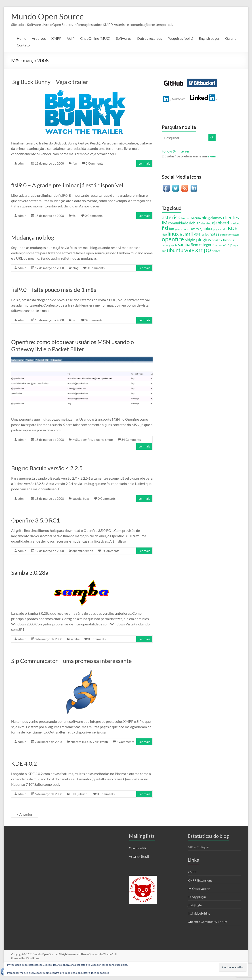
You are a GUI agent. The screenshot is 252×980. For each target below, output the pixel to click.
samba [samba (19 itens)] (184, 244)
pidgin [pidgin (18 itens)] (190, 240)
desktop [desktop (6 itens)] (206, 223)
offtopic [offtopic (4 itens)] (224, 235)
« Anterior (25, 814)
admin (22, 163)
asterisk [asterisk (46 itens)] (171, 217)
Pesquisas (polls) (180, 38)
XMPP (56, 38)
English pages (209, 38)
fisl (74, 216)
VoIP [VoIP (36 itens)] (189, 250)
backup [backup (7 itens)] (186, 218)
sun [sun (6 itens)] (164, 251)
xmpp (109, 440)
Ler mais (144, 163)
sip (89, 742)
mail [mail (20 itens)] (189, 234)
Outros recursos (149, 38)
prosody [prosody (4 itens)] (166, 245)
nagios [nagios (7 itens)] (205, 234)
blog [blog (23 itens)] (206, 218)
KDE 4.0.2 (24, 763)
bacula (77, 498)
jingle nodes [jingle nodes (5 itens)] (220, 229)
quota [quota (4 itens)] (174, 245)
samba (75, 639)
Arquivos (39, 38)
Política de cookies (98, 973)
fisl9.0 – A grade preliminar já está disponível (67, 185)
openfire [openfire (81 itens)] (173, 239)
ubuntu (83, 794)
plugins (99, 440)
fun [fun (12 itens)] (171, 229)
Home (21, 38)
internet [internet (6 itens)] (196, 229)
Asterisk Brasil (139, 856)
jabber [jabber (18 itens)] (207, 228)
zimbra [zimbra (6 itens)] (216, 251)
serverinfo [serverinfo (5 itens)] (221, 245)
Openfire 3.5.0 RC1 (36, 520)
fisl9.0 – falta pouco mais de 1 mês (54, 290)
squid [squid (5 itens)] (236, 245)
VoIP (71, 38)
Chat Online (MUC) (95, 38)
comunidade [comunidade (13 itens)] (178, 223)
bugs (86, 498)
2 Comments (125, 742)
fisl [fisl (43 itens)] (165, 228)
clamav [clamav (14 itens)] (216, 218)
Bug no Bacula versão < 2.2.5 (47, 468)
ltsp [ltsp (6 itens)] (182, 235)
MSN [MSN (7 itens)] (197, 234)
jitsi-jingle (195, 905)
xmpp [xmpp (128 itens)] (203, 250)
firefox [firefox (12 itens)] (235, 223)
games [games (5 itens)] (178, 229)
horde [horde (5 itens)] (186, 229)
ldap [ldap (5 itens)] (164, 234)
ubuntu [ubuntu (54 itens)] (175, 250)
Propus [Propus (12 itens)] (229, 240)
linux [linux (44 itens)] (173, 234)
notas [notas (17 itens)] (214, 234)
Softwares (124, 38)
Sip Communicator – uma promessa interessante (71, 661)
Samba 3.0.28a (30, 573)
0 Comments (94, 163)
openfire (86, 440)
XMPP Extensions (200, 880)
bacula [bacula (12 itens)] (196, 218)
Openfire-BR (138, 848)
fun (75, 163)
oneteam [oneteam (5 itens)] (234, 234)
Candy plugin (197, 897)
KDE (74, 794)
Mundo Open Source (47, 16)
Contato (23, 45)
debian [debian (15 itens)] (195, 223)
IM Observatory (199, 889)
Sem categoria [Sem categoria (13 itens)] (203, 245)
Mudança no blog (33, 237)
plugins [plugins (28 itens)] (204, 240)
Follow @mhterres (176, 151)
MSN (76, 440)
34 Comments (131, 440)
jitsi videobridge (199, 913)
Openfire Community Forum (207, 922)
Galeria (231, 38)
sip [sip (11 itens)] (230, 245)
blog (75, 268)
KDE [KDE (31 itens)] (233, 228)
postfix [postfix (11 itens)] (217, 240)
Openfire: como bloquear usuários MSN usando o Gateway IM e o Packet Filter (72, 345)
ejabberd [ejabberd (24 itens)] (220, 223)
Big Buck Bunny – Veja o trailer (50, 82)
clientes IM (78, 742)
